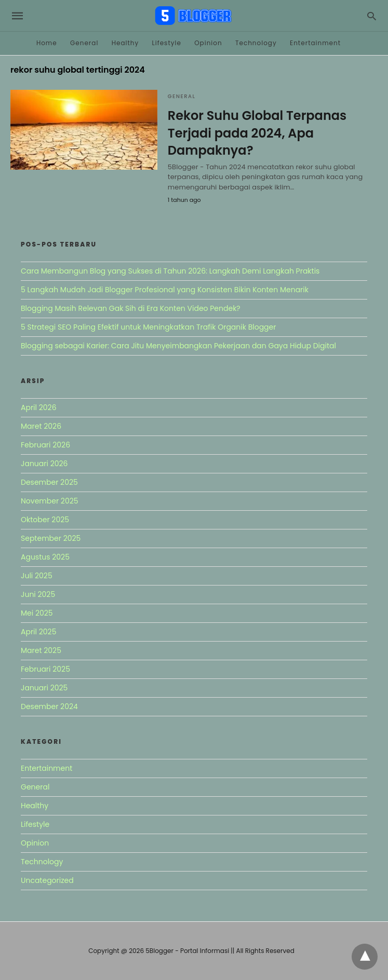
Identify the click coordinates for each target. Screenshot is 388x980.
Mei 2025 (37, 613)
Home (47, 43)
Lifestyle (167, 43)
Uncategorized (47, 880)
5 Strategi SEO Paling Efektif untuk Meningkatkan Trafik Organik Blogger (148, 327)
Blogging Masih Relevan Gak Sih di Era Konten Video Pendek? (131, 308)
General (84, 43)
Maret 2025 (41, 650)
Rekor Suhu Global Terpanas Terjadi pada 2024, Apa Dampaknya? (257, 133)
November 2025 (50, 501)
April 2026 (39, 407)
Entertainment (315, 43)
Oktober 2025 (45, 520)
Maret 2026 (41, 426)
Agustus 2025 (45, 557)
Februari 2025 (45, 669)
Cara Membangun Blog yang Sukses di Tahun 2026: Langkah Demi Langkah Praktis (170, 271)
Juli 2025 (37, 576)
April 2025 (38, 632)
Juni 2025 (38, 594)
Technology (256, 43)
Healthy (125, 43)
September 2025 (51, 538)
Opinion (208, 43)
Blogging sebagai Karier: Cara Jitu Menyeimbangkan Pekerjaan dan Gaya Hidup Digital (178, 346)
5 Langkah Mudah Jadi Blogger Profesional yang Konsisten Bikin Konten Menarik (165, 290)
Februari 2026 (45, 445)
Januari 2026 (44, 464)
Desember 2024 (49, 706)
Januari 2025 (44, 688)
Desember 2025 (49, 482)
